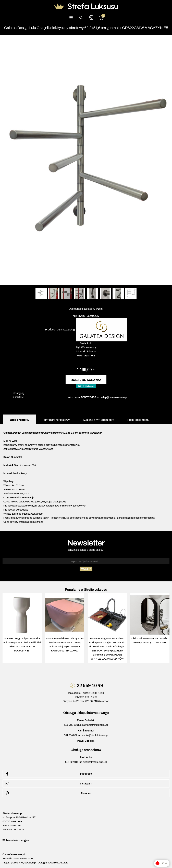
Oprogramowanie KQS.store (53, 863)
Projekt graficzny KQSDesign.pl (19, 863)
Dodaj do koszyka (86, 380)
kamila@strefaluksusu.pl (95, 735)
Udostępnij (18, 393)
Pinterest (48, 793)
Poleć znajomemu (138, 420)
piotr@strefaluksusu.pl (95, 762)
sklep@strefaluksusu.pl (114, 397)
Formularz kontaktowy (56, 420)
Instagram (48, 784)
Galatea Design (67, 330)
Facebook (48, 774)
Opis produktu (20, 420)
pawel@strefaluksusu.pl (95, 725)
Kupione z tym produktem (99, 420)
